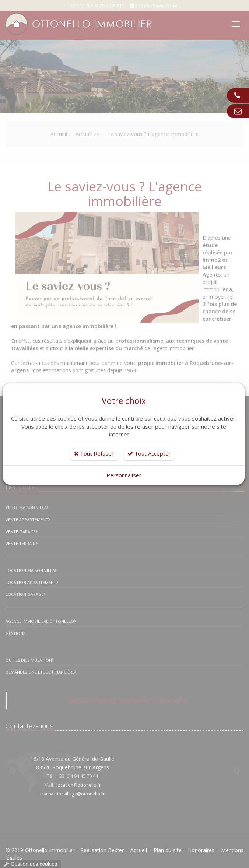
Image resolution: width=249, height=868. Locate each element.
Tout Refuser (94, 453)
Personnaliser (124, 475)
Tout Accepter (149, 453)
